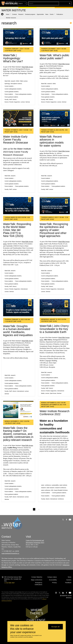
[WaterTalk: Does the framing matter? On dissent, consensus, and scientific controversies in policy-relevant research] (18, 410)
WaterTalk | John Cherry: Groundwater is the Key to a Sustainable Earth (55, 329)
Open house (53, 393)
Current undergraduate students (13, 89)
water (43, 485)
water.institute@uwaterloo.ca (10, 553)
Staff (11, 99)
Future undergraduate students (23, 94)
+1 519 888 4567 (9, 583)
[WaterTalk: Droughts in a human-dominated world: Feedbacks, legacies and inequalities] (18, 308)
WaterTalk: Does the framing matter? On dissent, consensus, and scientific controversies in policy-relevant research (18, 434)
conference (48, 485)
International (24, 289)
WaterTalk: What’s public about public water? (54, 57)
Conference (61, 499)
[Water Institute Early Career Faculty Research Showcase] (18, 118)
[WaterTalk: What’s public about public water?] (55, 37)
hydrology (7, 84)
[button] (56, 4)
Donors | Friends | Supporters (12, 102)
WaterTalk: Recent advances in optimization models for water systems (52, 141)
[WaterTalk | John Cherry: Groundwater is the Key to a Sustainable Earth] (55, 308)
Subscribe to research (71, 23)
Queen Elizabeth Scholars (61, 490)
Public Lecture (24, 81)
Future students (9, 94)
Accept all (55, 627)
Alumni (14, 99)
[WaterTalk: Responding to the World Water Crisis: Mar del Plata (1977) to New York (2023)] (18, 206)
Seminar (28, 102)
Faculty (6, 99)
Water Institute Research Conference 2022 (55, 413)
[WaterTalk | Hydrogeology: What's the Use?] (18, 37)
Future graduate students (11, 97)
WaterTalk (7, 81)
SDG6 (18, 81)
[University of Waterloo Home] (10, 3)
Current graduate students (11, 92)
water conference (46, 490)
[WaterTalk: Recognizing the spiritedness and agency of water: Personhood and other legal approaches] (55, 206)
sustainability (55, 485)
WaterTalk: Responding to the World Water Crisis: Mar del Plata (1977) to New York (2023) (17, 230)
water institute (63, 485)
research (13, 81)
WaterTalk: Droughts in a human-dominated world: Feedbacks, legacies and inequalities (18, 331)
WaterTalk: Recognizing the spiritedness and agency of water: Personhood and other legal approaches (54, 230)
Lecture (23, 102)
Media (43, 393)
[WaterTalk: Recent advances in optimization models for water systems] (55, 118)
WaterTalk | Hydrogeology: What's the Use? (13, 58)
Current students (9, 86)
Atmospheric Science (16, 84)
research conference (61, 488)
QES (52, 490)
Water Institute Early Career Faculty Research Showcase (16, 140)
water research (50, 488)
